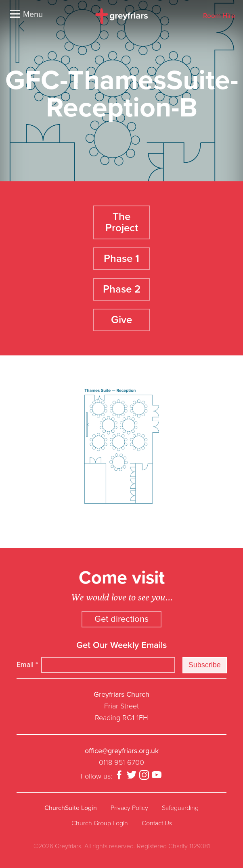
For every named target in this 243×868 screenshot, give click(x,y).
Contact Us (157, 823)
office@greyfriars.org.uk (122, 751)
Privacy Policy (129, 808)
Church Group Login (100, 823)
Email (27, 664)
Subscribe (205, 665)
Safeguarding (180, 808)
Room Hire (219, 16)
